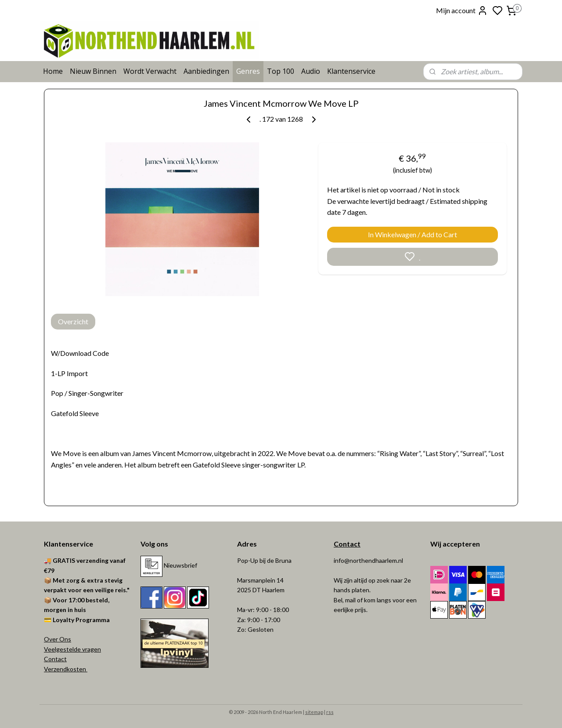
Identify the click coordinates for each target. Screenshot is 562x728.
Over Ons (58, 639)
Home (53, 71)
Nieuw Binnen (93, 71)
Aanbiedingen (206, 71)
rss (330, 712)
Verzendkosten (66, 669)
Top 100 (281, 71)
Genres (248, 71)
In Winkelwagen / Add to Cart (412, 234)
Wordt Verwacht (150, 71)
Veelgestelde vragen (72, 649)
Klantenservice (351, 71)
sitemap (314, 712)
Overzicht (73, 321)
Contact (55, 659)
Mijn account (462, 11)
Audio (311, 71)
